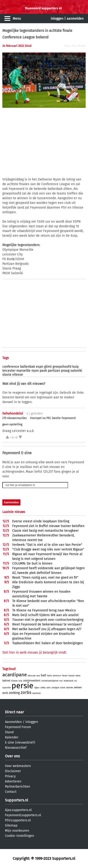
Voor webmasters (18, 766)
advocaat (32, 676)
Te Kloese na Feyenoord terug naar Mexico (44, 610)
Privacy (10, 776)
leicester (9, 371)
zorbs (26, 692)
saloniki (76, 371)
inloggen (57, 19)
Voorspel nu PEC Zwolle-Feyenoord (53, 418)
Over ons (12, 756)
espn (40, 367)
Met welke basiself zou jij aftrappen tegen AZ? (47, 629)
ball (44, 675)
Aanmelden (13, 722)
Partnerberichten (17, 787)
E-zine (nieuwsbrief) (20, 743)
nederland (68, 681)
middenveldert (32, 681)
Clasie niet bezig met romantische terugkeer (45, 531)
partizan (54, 371)
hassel (72, 676)
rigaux (37, 688)
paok (43, 371)
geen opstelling (12, 424)
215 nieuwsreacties (15, 418)
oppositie (6, 688)
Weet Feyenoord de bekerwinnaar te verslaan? (47, 624)
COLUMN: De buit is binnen (32, 563)
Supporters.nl (17, 800)
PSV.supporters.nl (18, 820)
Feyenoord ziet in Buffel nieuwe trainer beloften (48, 526)
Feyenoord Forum (18, 727)
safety (43, 688)
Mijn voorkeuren (17, 831)
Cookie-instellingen (19, 836)
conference (11, 367)
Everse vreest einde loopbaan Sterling (41, 521)
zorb (5, 693)
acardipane (15, 675)
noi (76, 681)
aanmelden (75, 19)
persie (22, 686)
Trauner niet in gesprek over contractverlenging (48, 620)
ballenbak (28, 367)
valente (69, 688)
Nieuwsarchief (16, 748)
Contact (11, 792)
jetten (78, 676)
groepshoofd (62, 367)
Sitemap (11, 825)
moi (61, 681)
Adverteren (13, 781)
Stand (9, 732)
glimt (48, 367)
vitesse (18, 375)
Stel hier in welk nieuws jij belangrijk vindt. (34, 653)
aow (38, 676)
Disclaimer (13, 771)
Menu (17, 19)
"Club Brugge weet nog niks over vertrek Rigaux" (48, 549)
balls (50, 676)
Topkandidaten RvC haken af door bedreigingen (48, 643)
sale (48, 688)
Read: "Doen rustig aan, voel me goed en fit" (45, 578)
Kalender (12, 737)
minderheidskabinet (50, 681)
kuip (75, 367)
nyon (35, 371)
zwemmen (36, 693)
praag (65, 371)
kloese (14, 681)
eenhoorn (57, 676)
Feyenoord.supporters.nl (23, 815)
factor (65, 676)
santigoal (55, 688)
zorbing (14, 693)
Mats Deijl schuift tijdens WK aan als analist (45, 615)
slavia (7, 375)
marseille (23, 371)
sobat (63, 688)
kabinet (6, 681)
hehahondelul (13, 413)
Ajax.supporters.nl (18, 810)
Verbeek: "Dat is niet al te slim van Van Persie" (47, 545)
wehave (78, 688)
